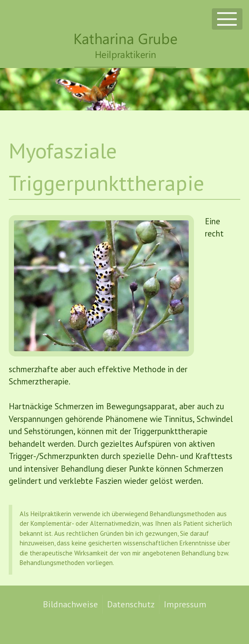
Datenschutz (131, 604)
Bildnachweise (70, 604)
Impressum (185, 604)
